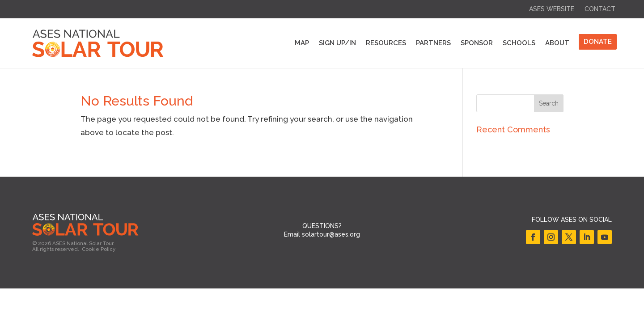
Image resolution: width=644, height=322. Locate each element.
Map (302, 43)
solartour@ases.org (331, 234)
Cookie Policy (99, 249)
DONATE (598, 42)
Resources (386, 43)
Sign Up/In (337, 43)
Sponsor (477, 43)
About (557, 43)
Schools (519, 43)
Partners (433, 43)
